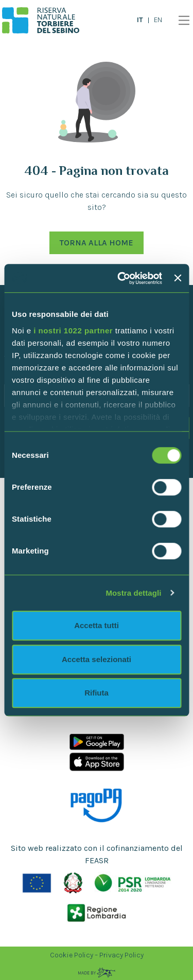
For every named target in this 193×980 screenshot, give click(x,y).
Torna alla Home (97, 243)
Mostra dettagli (133, 593)
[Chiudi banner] (178, 278)
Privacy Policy (121, 955)
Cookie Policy (72, 955)
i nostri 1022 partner (73, 331)
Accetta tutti (97, 625)
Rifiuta (97, 693)
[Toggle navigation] (181, 20)
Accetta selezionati (97, 659)
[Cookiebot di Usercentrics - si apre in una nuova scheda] (121, 278)
